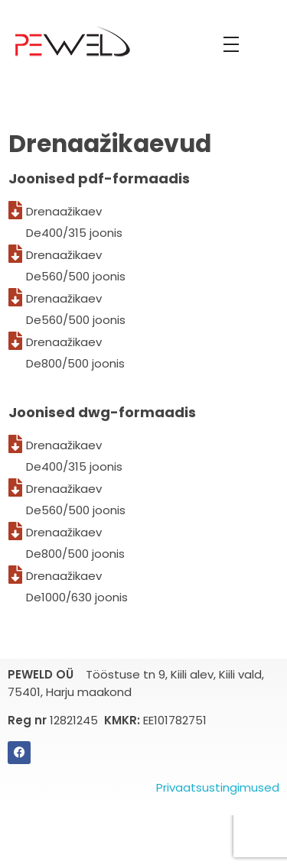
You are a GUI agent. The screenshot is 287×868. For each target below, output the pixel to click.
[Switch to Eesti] (152, 829)
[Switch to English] (136, 829)
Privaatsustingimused (218, 787)
